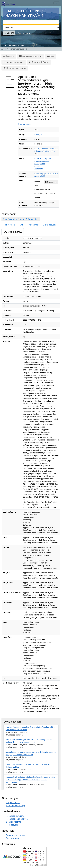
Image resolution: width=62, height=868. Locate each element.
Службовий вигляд (13, 232)
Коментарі (34, 225)
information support (43, 158)
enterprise (39, 169)
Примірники (9, 225)
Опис (22, 225)
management (40, 164)
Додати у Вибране (39, 62)
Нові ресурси (12, 825)
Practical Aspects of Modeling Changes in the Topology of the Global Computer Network (30, 728)
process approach (42, 161)
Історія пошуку (13, 803)
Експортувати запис (13, 62)
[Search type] (31, 28)
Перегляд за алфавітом (17, 819)
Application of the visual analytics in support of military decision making (28, 766)
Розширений (24, 33)
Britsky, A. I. (39, 134)
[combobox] (31, 22)
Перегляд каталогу (15, 816)
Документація (13, 838)
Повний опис (24, 124)
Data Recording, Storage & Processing (21, 219)
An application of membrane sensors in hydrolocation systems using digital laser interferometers (31, 753)
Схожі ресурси (50, 225)
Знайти (9, 33)
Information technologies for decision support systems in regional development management (29, 741)
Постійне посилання (15, 68)
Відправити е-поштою (31, 56)
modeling (38, 166)
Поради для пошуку (15, 835)
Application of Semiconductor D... (15, 49)
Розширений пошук (15, 806)
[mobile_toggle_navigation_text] (56, 3)
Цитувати (9, 56)
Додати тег (51, 182)
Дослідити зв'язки (15, 822)
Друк (50, 56)
